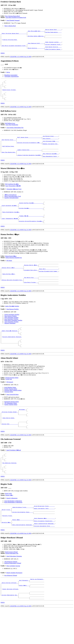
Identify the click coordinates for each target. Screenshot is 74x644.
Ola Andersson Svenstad (10, 490)
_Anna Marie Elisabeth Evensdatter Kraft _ (14, 49)
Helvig (8, 76)
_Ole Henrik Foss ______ (31, 293)
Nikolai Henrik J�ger (11, 269)
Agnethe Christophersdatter (11, 209)
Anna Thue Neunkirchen (12, 132)
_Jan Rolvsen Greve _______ (50, 144)
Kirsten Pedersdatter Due (12, 585)
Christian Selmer (9, 412)
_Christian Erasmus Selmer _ (10, 433)
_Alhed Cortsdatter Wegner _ (53, 53)
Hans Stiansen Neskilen (11, 333)
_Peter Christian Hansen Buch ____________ (14, 34)
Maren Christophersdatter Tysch (13, 207)
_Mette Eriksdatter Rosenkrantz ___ (44, 552)
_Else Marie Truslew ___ (31, 299)
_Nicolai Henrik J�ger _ (31, 278)
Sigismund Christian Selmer (12, 422)
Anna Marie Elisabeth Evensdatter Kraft (16, 17)
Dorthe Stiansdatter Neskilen (12, 331)
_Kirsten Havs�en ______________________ (31, 220)
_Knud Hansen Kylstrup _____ (53, 50)
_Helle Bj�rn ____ (24, 619)
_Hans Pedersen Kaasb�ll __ (51, 164)
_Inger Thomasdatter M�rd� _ (10, 231)
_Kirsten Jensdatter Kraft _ (53, 47)
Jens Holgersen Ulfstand (11, 607)
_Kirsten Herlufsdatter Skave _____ (22, 542)
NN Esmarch (10, 402)
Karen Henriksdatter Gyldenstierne (13, 531)
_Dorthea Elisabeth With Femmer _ (49, 286)
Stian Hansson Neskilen (12, 326)
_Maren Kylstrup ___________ (36, 51)
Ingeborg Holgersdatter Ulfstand (13, 595)
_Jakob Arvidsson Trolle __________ (22, 536)
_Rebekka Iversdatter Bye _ (50, 153)
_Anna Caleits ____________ (50, 147)
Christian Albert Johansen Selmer (13, 411)
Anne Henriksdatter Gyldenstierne (13, 529)
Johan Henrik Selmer (9, 440)
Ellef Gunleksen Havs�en (12, 195)
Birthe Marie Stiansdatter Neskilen (13, 337)
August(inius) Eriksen (9, 96)
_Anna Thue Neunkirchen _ (9, 163)
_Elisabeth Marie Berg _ (31, 284)
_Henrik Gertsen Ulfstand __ (10, 616)
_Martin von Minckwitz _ (37, 611)
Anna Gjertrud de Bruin (12, 415)
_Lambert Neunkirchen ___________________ (29, 160)
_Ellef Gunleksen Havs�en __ (10, 217)
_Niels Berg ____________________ (49, 283)
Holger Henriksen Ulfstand (11, 623)
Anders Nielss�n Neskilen (12, 323)
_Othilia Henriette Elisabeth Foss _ (12, 296)
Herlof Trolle (8, 522)
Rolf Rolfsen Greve (10, 131)
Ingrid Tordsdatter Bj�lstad (14, 475)
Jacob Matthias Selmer (10, 408)
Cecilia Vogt (9, 400)
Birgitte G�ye (9, 524)
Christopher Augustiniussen (12, 80)
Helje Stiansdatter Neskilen (11, 334)
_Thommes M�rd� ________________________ (31, 228)
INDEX (3, 57)
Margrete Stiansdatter (10, 340)
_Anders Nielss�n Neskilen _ (10, 348)
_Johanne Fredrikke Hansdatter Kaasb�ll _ (30, 166)
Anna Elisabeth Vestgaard (13, 20)
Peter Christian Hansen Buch (12, 16)
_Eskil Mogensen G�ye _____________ (44, 549)
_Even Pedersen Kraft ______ (36, 46)
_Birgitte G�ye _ (7, 554)
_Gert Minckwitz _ (24, 613)
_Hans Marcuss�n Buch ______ (36, 31)
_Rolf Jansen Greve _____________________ (29, 145)
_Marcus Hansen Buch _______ (53, 30)
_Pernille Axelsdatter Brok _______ (44, 558)
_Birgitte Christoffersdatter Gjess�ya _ (31, 234)
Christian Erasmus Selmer (12, 398)
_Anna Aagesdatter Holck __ (50, 167)
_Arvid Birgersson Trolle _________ (44, 535)
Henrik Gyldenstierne (12, 527)
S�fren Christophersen (11, 206)
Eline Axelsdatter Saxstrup (13, 598)
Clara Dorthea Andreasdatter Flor (15, 135)
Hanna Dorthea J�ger (9, 289)
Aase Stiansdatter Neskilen (11, 335)
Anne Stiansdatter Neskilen (11, 338)
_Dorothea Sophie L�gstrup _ (36, 37)
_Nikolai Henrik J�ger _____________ (12, 281)
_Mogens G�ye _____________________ (23, 551)
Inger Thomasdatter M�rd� (13, 197)
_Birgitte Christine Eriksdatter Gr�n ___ (30, 151)
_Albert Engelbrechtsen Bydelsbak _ (44, 555)
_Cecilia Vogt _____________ (10, 448)
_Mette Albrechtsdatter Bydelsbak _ (22, 556)
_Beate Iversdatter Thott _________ (44, 538)
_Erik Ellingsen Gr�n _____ (51, 150)
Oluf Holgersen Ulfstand (11, 594)
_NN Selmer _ (22, 430)
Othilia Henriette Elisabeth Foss (14, 271)
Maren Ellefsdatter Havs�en (11, 224)
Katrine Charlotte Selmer (11, 425)
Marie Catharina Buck (10, 26)
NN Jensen (9, 274)
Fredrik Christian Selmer (11, 409)
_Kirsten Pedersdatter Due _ (10, 630)
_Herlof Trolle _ (6, 539)
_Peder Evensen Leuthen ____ (53, 44)
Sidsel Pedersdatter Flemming (14, 588)
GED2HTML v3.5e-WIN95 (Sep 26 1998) (21, 60)
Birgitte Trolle (7, 546)
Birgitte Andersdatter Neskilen (12, 355)
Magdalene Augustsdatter (11, 79)
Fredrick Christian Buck (10, 41)
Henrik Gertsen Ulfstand (11, 584)
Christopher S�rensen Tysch (14, 200)
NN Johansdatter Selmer (11, 424)
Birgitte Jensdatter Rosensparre (14, 605)
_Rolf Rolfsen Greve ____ (9, 148)
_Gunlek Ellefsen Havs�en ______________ (31, 214)
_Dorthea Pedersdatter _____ (53, 33)
